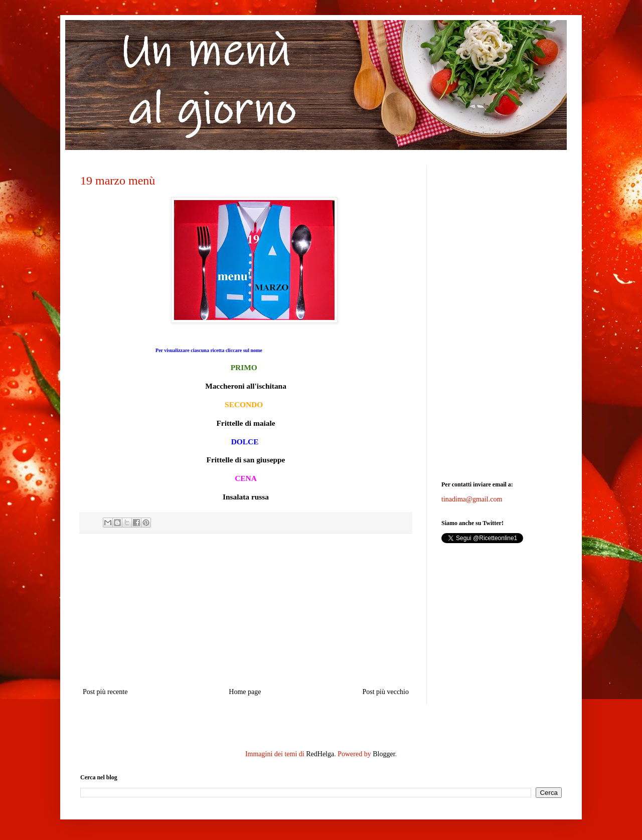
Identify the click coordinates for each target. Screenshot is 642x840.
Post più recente (105, 692)
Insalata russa (246, 497)
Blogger (384, 754)
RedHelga (320, 754)
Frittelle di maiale (246, 423)
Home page (245, 692)
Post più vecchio (385, 692)
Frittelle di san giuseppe (246, 460)
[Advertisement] (246, 610)
